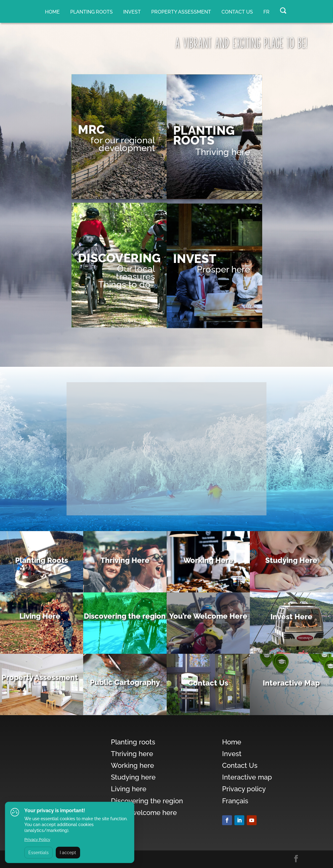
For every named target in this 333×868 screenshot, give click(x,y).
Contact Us (237, 12)
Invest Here (291, 617)
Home (52, 12)
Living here (129, 789)
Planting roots (91, 12)
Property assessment (181, 12)
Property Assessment (40, 677)
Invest (132, 12)
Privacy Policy (37, 839)
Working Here (208, 560)
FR (266, 12)
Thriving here (223, 152)
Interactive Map (291, 683)
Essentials (39, 853)
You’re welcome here (144, 813)
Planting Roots (42, 560)
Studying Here (291, 560)
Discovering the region (125, 616)
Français (235, 801)
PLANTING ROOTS (204, 135)
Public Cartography (125, 682)
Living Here (40, 616)
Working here (132, 765)
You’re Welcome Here (208, 616)
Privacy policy (244, 789)
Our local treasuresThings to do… (127, 276)
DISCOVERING (119, 258)
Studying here (133, 777)
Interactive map (247, 777)
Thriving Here (125, 560)
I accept (68, 853)
